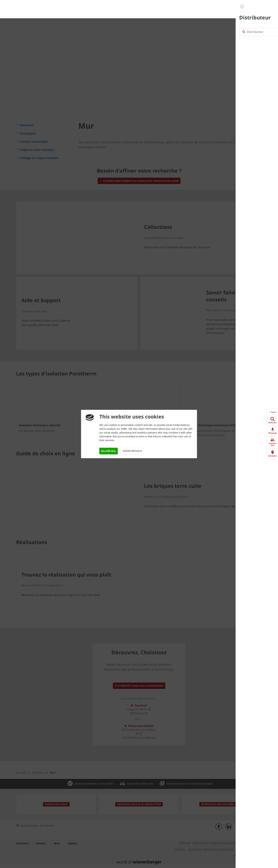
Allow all (109, 451)
